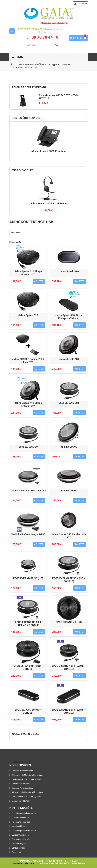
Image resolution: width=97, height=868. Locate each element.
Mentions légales (19, 826)
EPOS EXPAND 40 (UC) (69, 622)
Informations (20, 762)
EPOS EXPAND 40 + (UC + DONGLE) (28, 667)
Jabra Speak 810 (69, 271)
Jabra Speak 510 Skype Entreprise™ (28, 273)
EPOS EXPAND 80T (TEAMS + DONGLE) (69, 711)
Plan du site (17, 852)
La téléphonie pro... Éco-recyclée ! (26, 779)
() (76, 38)
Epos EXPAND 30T (69, 403)
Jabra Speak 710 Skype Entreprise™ (28, 404)
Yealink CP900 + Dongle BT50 (28, 534)
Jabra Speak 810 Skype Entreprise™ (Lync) (69, 317)
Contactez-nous (18, 848)
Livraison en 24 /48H (20, 784)
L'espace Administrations (22, 771)
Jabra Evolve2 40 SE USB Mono (49, 203)
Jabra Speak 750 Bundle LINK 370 (69, 536)
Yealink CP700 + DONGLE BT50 (28, 491)
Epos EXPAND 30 (28, 447)
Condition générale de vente (23, 813)
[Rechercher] (42, 45)
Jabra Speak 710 (69, 359)
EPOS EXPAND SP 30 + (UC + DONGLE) (69, 580)
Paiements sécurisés (21, 822)
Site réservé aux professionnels (54, 23)
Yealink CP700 (69, 447)
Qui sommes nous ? (20, 818)
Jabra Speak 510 (28, 315)
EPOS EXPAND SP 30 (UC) (28, 578)
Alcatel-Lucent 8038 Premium (49, 151)
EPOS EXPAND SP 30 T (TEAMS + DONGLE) (28, 624)
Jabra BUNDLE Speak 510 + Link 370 (28, 361)
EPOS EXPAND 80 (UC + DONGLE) (28, 711)
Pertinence (16, 232)
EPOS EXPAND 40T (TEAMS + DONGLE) (69, 667)
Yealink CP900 (69, 491)
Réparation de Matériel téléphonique (27, 775)
